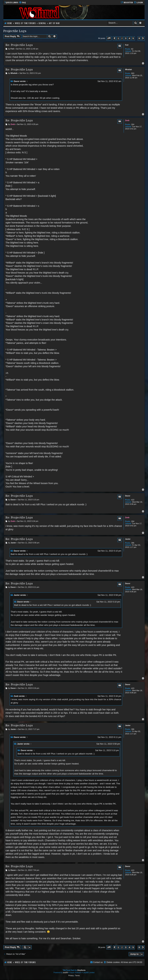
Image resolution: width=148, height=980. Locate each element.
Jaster (128, 539)
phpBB (65, 973)
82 (132, 49)
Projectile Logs (15, 31)
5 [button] (133, 38)
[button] (109, 38)
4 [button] (129, 38)
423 (133, 500)
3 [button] (126, 38)
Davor (17, 81)
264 (133, 124)
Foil (127, 45)
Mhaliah (129, 69)
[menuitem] (22, 3)
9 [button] (139, 38)
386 (133, 543)
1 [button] (118, 38)
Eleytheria (81, 970)
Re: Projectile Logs (19, 45)
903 (133, 73)
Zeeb (127, 120)
